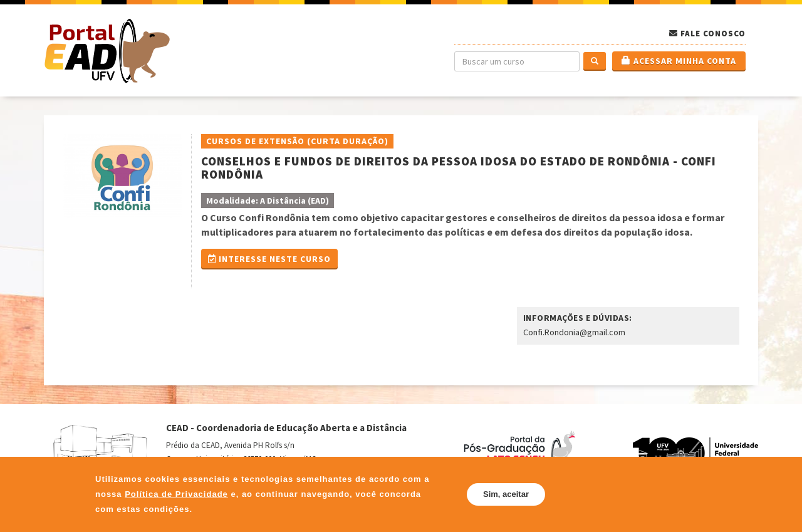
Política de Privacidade (176, 494)
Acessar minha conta (679, 61)
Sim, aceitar (506, 494)
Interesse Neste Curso (269, 259)
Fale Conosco (713, 34)
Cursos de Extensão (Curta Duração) (297, 141)
